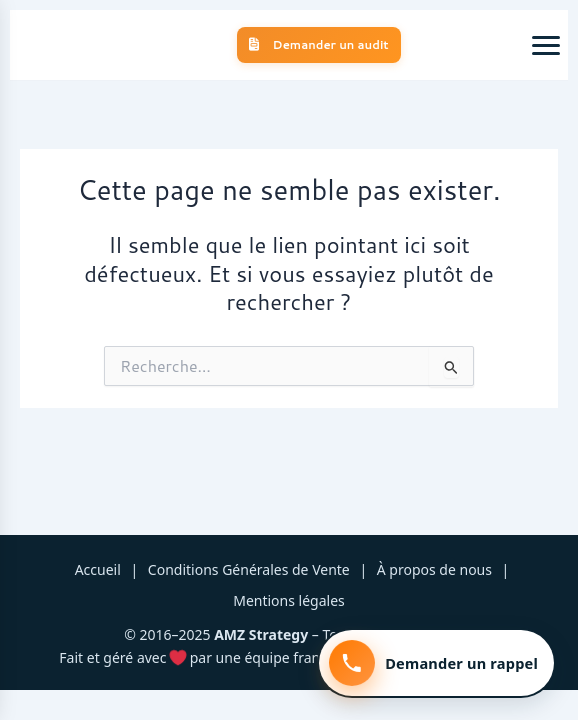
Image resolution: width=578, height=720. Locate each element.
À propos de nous (434, 569)
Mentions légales (289, 600)
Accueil (98, 569)
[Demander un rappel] (436, 663)
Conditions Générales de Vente (249, 569)
